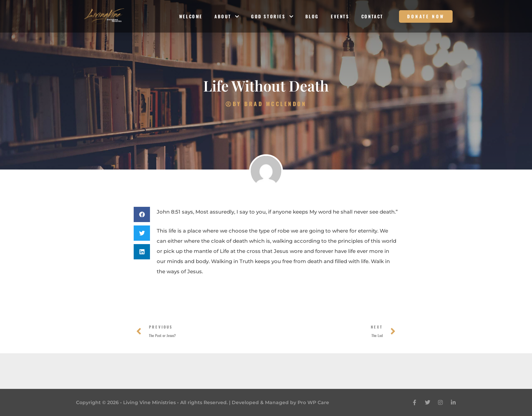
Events (340, 16)
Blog (312, 16)
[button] (142, 214)
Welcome (191, 16)
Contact (372, 16)
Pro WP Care (313, 402)
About (227, 16)
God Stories (272, 16)
